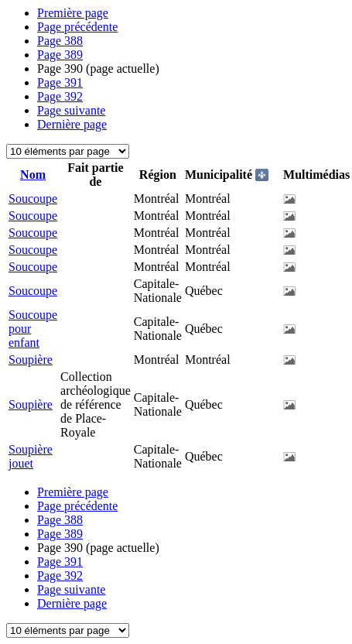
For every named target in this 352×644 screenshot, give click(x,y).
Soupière (31, 360)
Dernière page (72, 124)
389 (60, 55)
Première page (73, 13)
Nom (33, 175)
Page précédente (77, 27)
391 (60, 82)
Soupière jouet (31, 456)
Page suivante (71, 110)
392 (60, 96)
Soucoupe (33, 199)
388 (60, 41)
